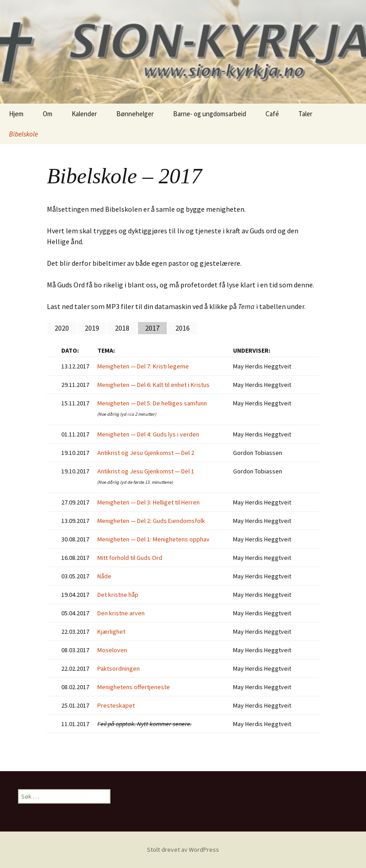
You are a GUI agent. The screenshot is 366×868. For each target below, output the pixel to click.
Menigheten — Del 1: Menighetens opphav (153, 539)
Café (272, 114)
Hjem (16, 114)
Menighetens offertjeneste (134, 687)
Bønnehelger (135, 114)
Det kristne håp (118, 595)
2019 (92, 328)
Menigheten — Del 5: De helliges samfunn (152, 403)
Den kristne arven (121, 613)
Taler (305, 114)
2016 (183, 328)
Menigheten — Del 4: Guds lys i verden (148, 434)
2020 (62, 328)
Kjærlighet (111, 632)
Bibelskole (23, 134)
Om (48, 114)
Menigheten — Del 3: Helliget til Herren (149, 502)
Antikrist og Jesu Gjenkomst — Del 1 (146, 471)
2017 (152, 328)
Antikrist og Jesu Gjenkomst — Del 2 (146, 453)
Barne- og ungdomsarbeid (210, 114)
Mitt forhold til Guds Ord (130, 558)
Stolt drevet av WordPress (183, 850)
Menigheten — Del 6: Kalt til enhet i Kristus (153, 385)
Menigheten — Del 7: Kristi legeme (143, 366)
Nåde (104, 576)
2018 (122, 328)
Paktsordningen (119, 668)
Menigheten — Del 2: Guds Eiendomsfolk (151, 521)
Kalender (84, 114)
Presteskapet (116, 705)
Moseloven (112, 650)
